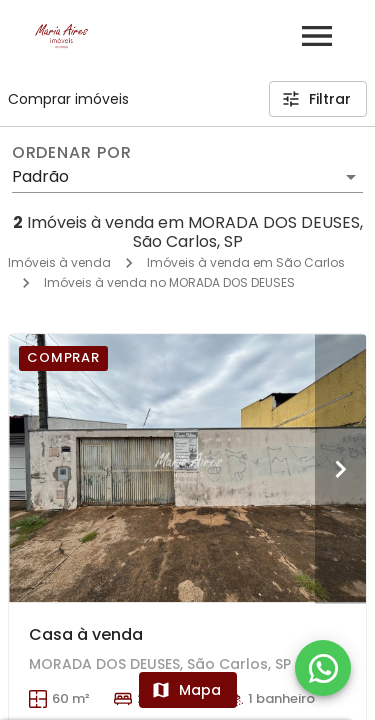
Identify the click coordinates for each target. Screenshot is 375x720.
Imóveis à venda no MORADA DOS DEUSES (169, 282)
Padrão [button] (40, 176)
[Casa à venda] (187, 468)
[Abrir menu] (317, 36)
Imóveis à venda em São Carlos (246, 262)
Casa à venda (86, 634)
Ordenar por (72, 153)
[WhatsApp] (323, 668)
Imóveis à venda (59, 262)
